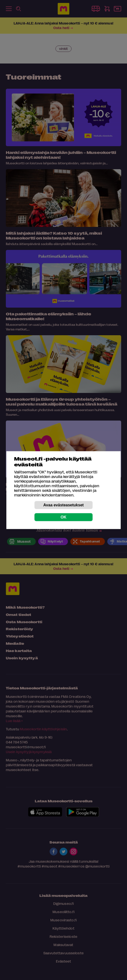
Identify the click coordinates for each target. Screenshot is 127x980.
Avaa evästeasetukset (63, 505)
